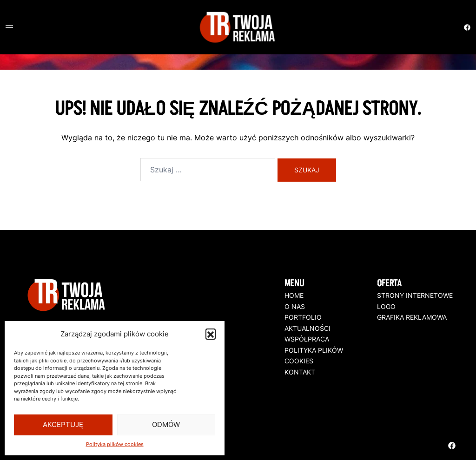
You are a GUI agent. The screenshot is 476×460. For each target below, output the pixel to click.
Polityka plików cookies (115, 444)
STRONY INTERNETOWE (415, 295)
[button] (211, 334)
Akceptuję (63, 424)
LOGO (386, 306)
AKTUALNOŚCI (307, 328)
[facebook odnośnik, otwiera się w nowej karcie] (467, 26)
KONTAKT (300, 372)
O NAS (295, 306)
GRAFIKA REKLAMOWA (412, 317)
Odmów (166, 424)
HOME (294, 295)
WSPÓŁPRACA (307, 339)
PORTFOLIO (303, 317)
